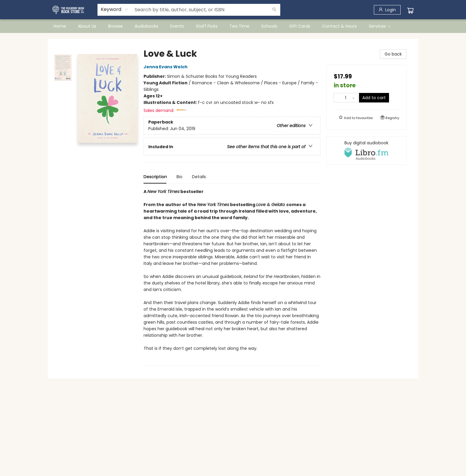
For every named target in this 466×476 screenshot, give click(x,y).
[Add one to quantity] (354, 98)
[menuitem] (60, 26)
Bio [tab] (180, 177)
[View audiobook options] (366, 151)
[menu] (233, 26)
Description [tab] (155, 177)
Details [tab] (199, 177)
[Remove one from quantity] (338, 98)
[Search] (274, 10)
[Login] (387, 10)
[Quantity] (346, 98)
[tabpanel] (232, 277)
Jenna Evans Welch (166, 67)
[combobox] (115, 10)
